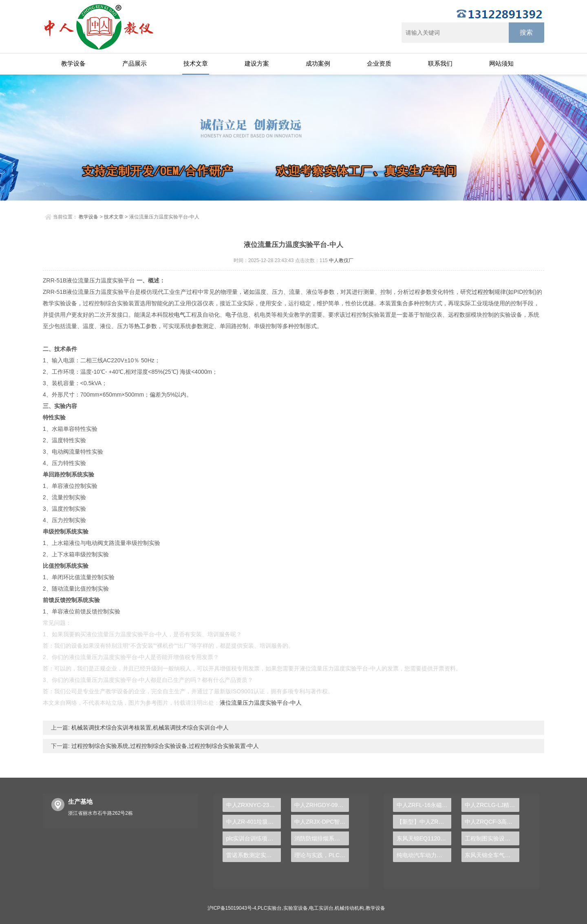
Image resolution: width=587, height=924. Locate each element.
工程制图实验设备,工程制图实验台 (492, 838)
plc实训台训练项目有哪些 (254, 838)
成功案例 (318, 63)
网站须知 (501, 63)
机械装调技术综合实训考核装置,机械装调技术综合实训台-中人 (149, 728)
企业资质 (379, 63)
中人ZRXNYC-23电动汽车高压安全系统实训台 (254, 805)
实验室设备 (296, 908)
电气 (180, 315)
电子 (231, 315)
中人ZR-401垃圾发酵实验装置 (254, 822)
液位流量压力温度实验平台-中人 (261, 703)
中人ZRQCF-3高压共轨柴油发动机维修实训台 (492, 822)
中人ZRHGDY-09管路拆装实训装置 (322, 805)
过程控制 (483, 292)
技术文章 (196, 63)
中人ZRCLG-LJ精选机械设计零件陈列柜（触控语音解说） (492, 805)
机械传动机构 (349, 908)
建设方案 (257, 63)
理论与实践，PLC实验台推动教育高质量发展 (322, 855)
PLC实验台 (270, 908)
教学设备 (73, 63)
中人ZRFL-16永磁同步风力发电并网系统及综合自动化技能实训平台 (424, 805)
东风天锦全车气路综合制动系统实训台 (492, 855)
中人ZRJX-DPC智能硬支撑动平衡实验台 (322, 822)
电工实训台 (321, 908)
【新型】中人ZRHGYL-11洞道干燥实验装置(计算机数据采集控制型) (424, 822)
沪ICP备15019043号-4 (232, 908)
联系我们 (440, 63)
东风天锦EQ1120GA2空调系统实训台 (424, 838)
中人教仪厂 (341, 260)
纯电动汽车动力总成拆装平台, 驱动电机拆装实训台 (424, 855)
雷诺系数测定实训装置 (254, 855)
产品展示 (135, 63)
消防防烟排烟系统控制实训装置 (322, 838)
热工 (140, 326)
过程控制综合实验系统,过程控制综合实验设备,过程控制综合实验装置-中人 (164, 746)
